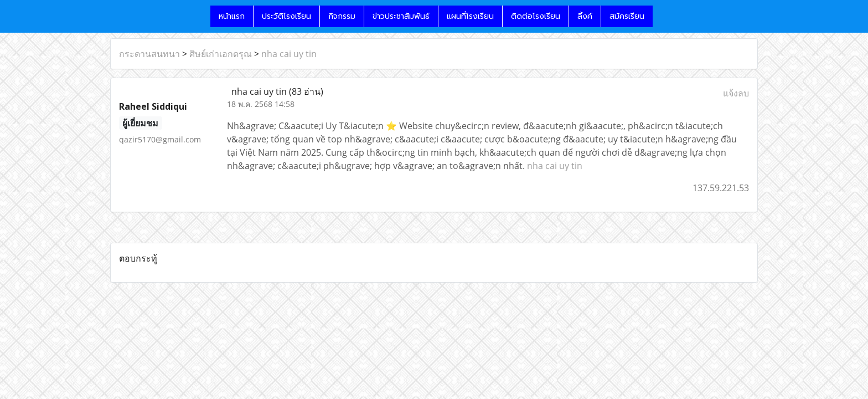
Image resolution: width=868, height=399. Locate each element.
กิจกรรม (342, 16)
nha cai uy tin (289, 54)
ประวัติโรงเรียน (286, 16)
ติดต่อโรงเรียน (536, 16)
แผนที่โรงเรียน (470, 16)
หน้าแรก (232, 16)
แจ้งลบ (736, 93)
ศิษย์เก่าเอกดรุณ (221, 54)
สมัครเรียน (627, 16)
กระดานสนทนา (149, 54)
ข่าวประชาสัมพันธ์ (401, 16)
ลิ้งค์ (585, 16)
